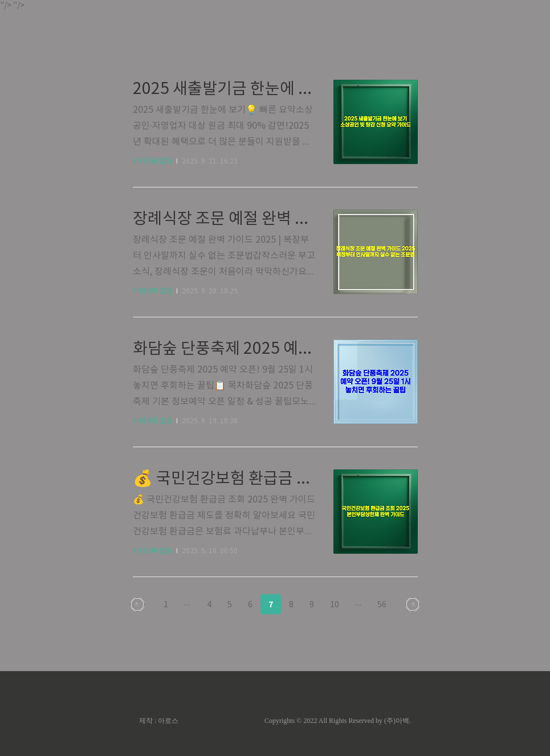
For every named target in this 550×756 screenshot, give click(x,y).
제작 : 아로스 (159, 721)
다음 (413, 604)
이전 (137, 604)
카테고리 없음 (152, 162)
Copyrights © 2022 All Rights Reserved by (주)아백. (338, 721)
